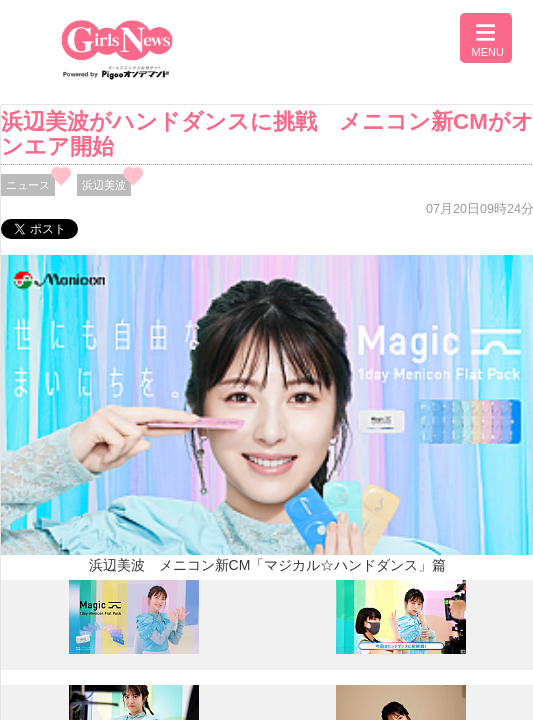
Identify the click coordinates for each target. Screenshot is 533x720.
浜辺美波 (104, 185)
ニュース (28, 185)
